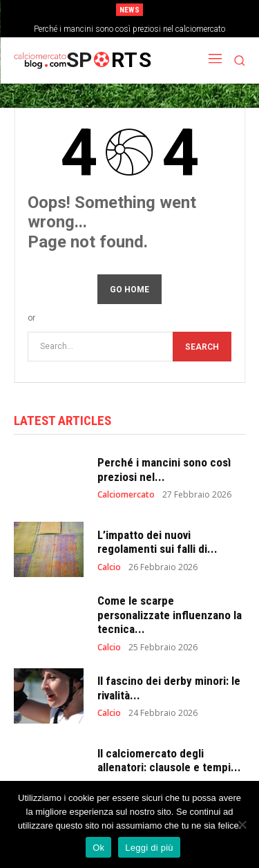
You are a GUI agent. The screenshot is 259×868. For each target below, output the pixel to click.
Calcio (109, 567)
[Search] (202, 347)
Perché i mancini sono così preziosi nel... (164, 469)
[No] (242, 824)
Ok (98, 848)
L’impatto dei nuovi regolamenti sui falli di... (157, 542)
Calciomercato (126, 495)
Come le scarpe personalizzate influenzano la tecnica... (170, 615)
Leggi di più (149, 848)
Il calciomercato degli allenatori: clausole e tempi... (169, 760)
